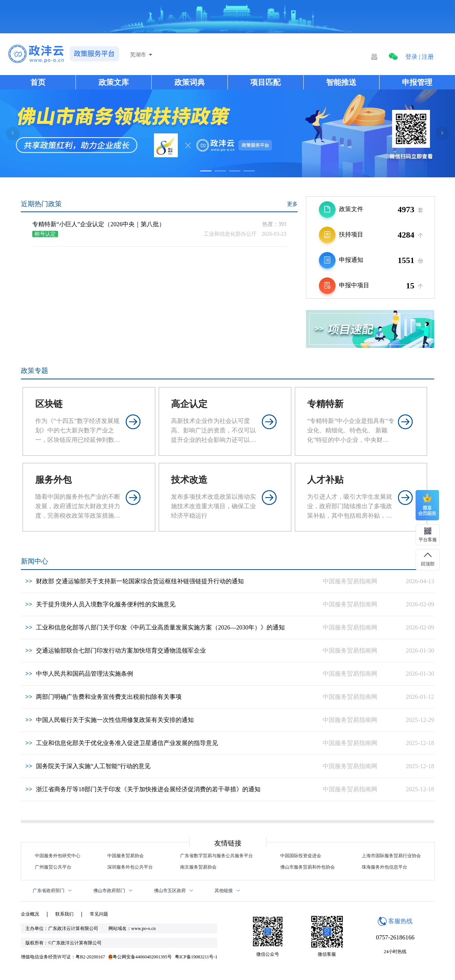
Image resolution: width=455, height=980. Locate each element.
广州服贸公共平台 (53, 867)
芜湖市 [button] (142, 55)
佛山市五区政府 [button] (174, 891)
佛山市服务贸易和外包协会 (308, 867)
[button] (393, 57)
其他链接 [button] (227, 891)
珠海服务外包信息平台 (384, 867)
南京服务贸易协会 (198, 867)
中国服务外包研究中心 (58, 856)
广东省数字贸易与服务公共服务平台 (217, 856)
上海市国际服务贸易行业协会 (391, 856)
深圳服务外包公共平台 (130, 867)
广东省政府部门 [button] (52, 891)
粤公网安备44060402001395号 (140, 957)
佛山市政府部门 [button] (113, 891)
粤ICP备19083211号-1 (196, 957)
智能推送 (341, 82)
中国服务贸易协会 (126, 856)
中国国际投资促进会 (301, 856)
